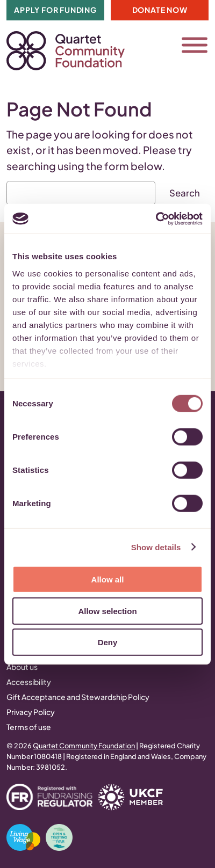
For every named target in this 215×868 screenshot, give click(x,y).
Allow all (108, 579)
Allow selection (107, 611)
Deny (108, 642)
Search (185, 193)
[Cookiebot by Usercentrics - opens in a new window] (156, 218)
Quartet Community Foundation (84, 746)
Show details (156, 547)
